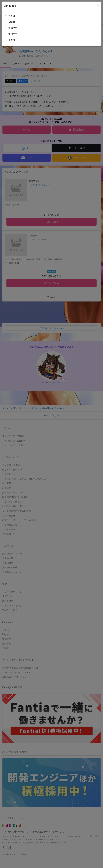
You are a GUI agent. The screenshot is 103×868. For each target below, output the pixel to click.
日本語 (12, 16)
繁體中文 (13, 34)
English (12, 22)
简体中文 (13, 28)
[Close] (98, 5)
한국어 (12, 40)
